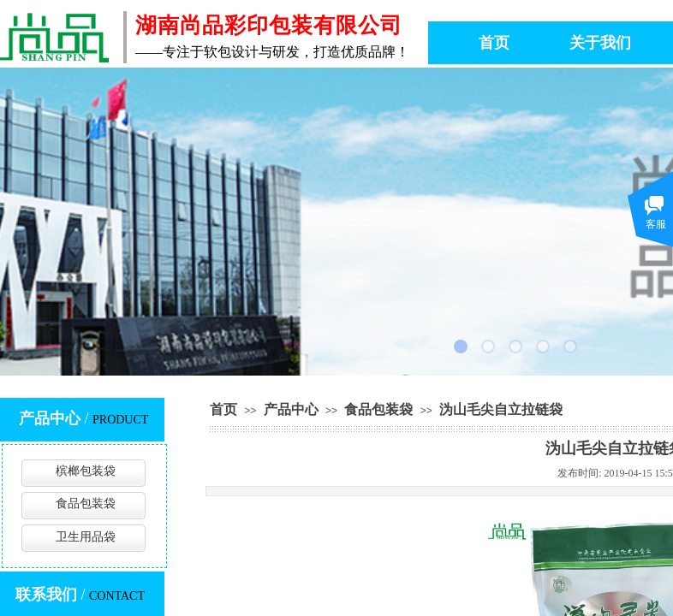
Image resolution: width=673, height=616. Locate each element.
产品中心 (291, 409)
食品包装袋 (378, 409)
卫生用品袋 (86, 537)
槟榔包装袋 (86, 471)
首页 (223, 409)
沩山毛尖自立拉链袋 (501, 409)
